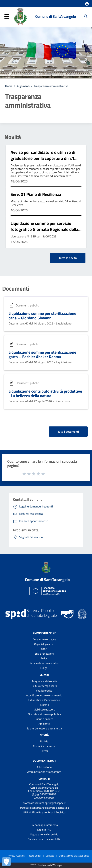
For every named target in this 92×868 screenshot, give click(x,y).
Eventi (44, 751)
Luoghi (44, 668)
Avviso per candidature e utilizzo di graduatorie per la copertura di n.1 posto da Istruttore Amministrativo (43, 158)
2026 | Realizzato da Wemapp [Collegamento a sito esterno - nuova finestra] (46, 865)
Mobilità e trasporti (44, 709)
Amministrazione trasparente (44, 772)
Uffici (44, 649)
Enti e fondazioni (44, 654)
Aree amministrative (44, 639)
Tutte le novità (68, 258)
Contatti (44, 779)
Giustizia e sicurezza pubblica (44, 714)
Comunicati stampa (44, 746)
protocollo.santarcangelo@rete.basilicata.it (44, 808)
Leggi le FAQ (44, 830)
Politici (44, 658)
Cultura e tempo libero (44, 686)
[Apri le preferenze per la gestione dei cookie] (6, 862)
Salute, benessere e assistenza (44, 728)
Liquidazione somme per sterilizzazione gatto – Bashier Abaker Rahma (42, 354)
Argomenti (23, 86)
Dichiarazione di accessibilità (44, 839)
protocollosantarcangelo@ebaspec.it (44, 803)
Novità (13, 137)
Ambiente (44, 724)
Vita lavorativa (44, 691)
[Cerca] (86, 16)
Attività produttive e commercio (44, 695)
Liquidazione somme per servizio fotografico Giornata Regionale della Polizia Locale (44, 229)
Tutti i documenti (68, 432)
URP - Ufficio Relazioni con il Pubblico (44, 812)
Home (9, 86)
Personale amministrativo (44, 663)
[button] (87, 4)
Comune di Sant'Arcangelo (56, 16)
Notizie (44, 741)
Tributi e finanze (44, 719)
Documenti (16, 288)
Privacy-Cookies (16, 856)
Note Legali (35, 856)
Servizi (44, 675)
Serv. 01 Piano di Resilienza (36, 194)
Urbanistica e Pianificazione (44, 700)
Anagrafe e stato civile (44, 681)
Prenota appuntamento (44, 825)
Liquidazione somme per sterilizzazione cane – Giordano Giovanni (42, 316)
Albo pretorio (44, 767)
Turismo (44, 705)
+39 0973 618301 (44, 798)
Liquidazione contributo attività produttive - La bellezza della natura (45, 393)
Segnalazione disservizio (44, 834)
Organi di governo (44, 644)
